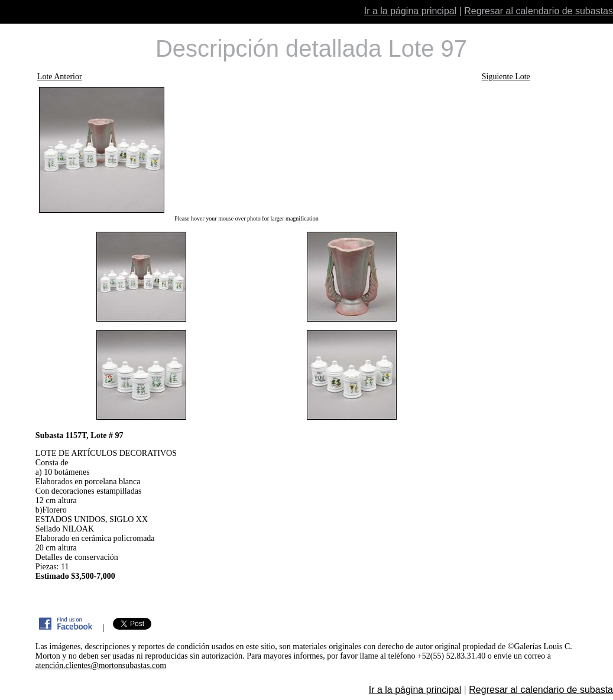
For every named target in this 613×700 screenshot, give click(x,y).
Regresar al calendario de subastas (539, 11)
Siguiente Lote (506, 77)
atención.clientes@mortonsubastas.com (101, 665)
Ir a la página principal (411, 11)
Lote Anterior (60, 77)
